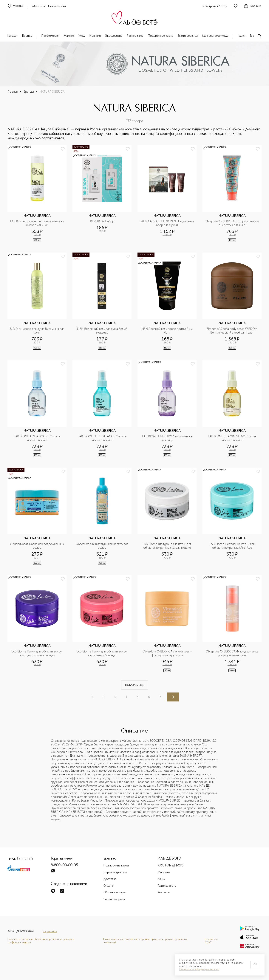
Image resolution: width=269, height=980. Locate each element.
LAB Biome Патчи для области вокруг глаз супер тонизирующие (37, 653)
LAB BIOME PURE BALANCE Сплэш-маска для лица (102, 438)
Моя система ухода (215, 36)
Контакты (164, 893)
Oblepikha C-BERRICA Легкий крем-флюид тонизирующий (167, 653)
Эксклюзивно (114, 36)
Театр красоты (167, 886)
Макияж (69, 36)
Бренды (27, 36)
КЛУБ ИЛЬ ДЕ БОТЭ (171, 866)
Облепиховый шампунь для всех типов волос (102, 546)
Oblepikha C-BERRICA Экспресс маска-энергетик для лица (232, 223)
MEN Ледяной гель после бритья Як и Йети (167, 331)
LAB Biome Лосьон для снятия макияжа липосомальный (37, 223)
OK (255, 965)
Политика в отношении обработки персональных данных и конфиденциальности (41, 941)
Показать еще (135, 685)
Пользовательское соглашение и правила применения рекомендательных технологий (145, 941)
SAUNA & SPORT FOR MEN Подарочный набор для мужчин (167, 223)
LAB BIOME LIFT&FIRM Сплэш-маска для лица (167, 438)
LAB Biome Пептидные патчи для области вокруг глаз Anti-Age (232, 546)
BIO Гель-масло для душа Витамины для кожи (37, 331)
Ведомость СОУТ (211, 941)
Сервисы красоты (115, 872)
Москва (15, 6)
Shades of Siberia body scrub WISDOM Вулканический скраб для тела (232, 331)
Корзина (253, 6)
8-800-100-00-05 (64, 865)
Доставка (110, 879)
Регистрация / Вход (215, 6)
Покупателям (57, 6)
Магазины (39, 6)
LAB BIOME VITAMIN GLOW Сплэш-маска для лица (232, 438)
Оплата (108, 886)
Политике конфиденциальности (199, 969)
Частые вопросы (114, 899)
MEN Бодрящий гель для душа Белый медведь (102, 331)
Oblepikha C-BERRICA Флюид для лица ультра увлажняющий (232, 653)
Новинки (95, 36)
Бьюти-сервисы (188, 36)
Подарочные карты (161, 36)
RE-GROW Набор (102, 221)
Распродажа (135, 36)
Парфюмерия (50, 36)
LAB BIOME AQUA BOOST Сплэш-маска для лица (37, 438)
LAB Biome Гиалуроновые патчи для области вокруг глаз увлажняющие (167, 546)
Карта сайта (50, 931)
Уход (82, 36)
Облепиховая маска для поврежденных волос (37, 546)
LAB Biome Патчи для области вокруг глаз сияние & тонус (102, 653)
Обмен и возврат (115, 893)
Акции (242, 36)
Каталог (13, 36)
